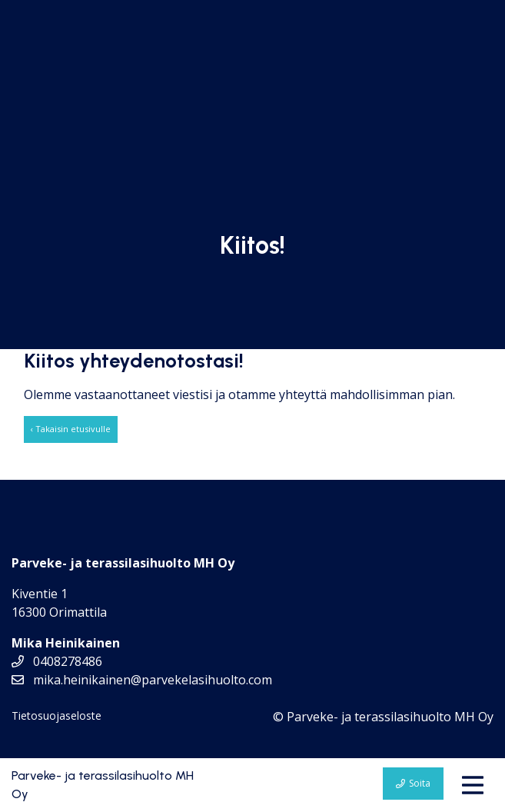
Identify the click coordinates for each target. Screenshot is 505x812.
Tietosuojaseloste (56, 715)
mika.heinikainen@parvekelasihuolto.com (142, 680)
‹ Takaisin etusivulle (71, 429)
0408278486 (57, 661)
